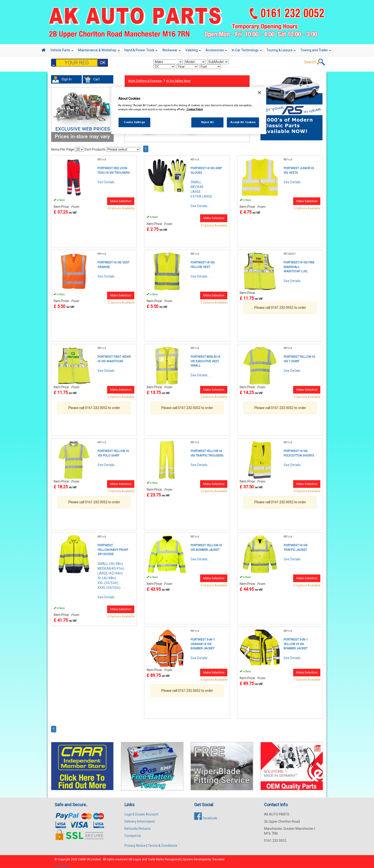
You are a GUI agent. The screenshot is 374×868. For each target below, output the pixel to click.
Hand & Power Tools (141, 50)
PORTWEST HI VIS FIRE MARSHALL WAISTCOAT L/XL (299, 264)
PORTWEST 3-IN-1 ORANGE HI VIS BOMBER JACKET (203, 642)
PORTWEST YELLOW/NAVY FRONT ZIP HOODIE (113, 547)
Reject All (207, 122)
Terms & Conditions (163, 843)
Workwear (171, 50)
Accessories (216, 50)
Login (129, 812)
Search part (62, 863)
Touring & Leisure (281, 50)
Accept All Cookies (243, 122)
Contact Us (133, 833)
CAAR (82, 857)
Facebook (206, 816)
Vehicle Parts (62, 50)
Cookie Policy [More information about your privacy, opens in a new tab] (195, 109)
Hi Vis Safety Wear (178, 79)
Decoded (218, 857)
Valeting (193, 50)
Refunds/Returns (138, 826)
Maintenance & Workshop (99, 50)
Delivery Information (140, 819)
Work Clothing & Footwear (145, 79)
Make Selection (121, 199)
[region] (189, 111)
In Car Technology (247, 50)
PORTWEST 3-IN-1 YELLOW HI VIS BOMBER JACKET (296, 642)
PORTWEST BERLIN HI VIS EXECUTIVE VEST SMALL (205, 359)
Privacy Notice (135, 843)
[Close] (260, 93)
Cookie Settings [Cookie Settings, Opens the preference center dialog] (134, 122)
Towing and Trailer (316, 50)
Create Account (147, 812)
